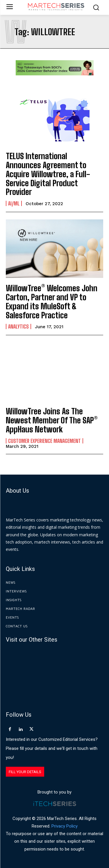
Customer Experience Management (44, 441)
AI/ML (14, 203)
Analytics (18, 326)
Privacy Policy (65, 826)
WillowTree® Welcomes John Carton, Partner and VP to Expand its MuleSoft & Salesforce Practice (52, 301)
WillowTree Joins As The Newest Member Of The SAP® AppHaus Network (52, 420)
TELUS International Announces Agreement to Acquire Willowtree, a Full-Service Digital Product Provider (48, 174)
